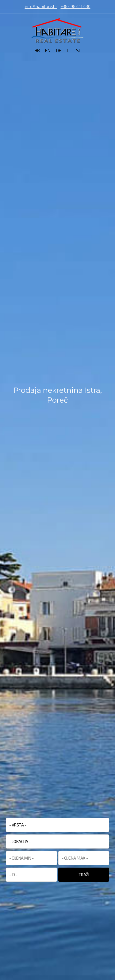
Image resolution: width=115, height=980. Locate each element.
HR (37, 50)
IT (69, 50)
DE (59, 50)
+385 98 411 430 (76, 7)
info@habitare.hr (41, 7)
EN (48, 50)
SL (79, 50)
